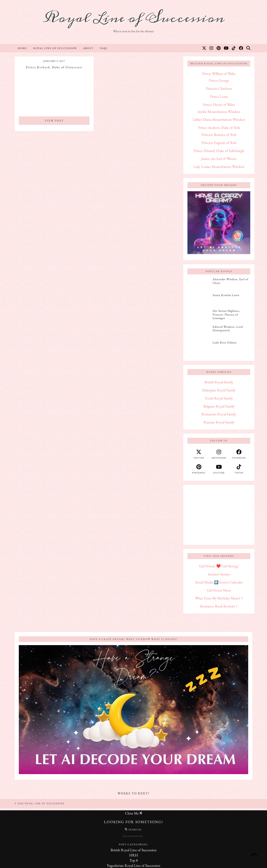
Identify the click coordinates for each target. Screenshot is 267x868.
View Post (54, 121)
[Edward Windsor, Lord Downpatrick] (199, 331)
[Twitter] (204, 48)
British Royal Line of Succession (134, 850)
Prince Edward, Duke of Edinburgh (219, 151)
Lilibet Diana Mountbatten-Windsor (219, 119)
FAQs (104, 48)
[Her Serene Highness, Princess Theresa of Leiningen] (199, 316)
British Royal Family (219, 382)
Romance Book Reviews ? (219, 606)
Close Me (134, 813)
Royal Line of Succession (133, 18)
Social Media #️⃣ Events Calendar (219, 582)
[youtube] (219, 469)
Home (22, 48)
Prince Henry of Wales (219, 105)
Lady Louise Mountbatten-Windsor (219, 167)
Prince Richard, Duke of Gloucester (54, 67)
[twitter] (199, 454)
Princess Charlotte (219, 88)
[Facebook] (241, 48)
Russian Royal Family (219, 422)
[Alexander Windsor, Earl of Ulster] (199, 284)
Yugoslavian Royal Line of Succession (134, 865)
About (88, 48)
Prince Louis (219, 96)
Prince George (219, 80)
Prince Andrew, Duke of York (219, 127)
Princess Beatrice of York (219, 135)
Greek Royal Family (219, 398)
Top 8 (134, 860)
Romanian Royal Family (219, 414)
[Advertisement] (219, 515)
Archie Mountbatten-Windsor (219, 112)
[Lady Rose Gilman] (199, 347)
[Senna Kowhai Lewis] (199, 300)
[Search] (249, 48)
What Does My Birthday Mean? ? (219, 598)
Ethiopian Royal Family (219, 390)
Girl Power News (219, 590)
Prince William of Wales (219, 74)
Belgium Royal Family (219, 406)
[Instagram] (212, 48)
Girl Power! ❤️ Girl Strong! (219, 566)
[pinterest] (199, 469)
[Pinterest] (219, 48)
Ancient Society (219, 574)
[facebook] (239, 454)
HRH (134, 855)
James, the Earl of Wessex (219, 158)
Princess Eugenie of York (219, 143)
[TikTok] (234, 48)
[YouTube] (226, 48)
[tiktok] (239, 469)
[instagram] (219, 454)
